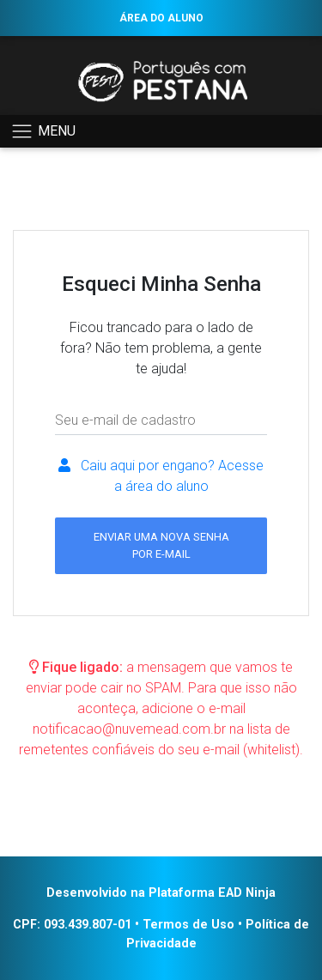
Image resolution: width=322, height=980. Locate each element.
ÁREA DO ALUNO (161, 18)
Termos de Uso (188, 925)
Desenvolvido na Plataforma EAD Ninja (161, 893)
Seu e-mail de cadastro (125, 420)
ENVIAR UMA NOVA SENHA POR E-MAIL (161, 545)
